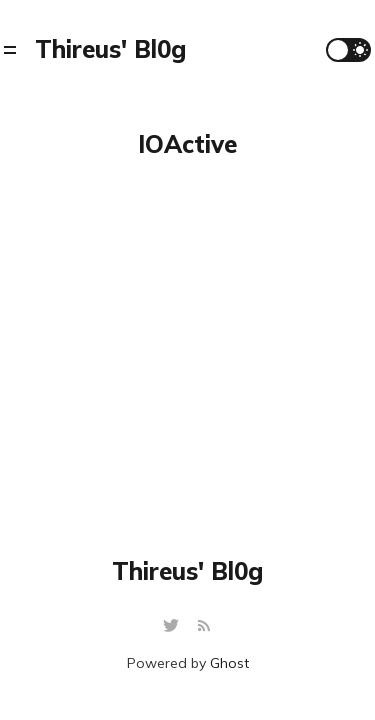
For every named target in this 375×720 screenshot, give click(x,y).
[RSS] (204, 626)
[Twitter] (173, 626)
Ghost (229, 663)
